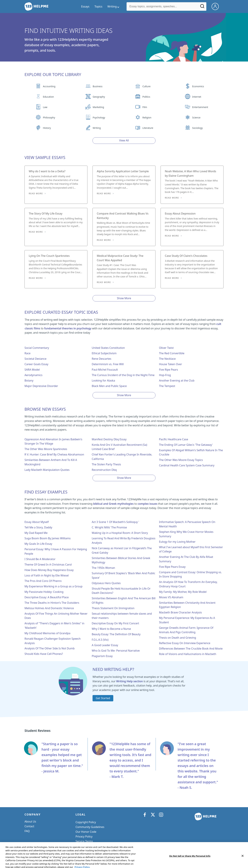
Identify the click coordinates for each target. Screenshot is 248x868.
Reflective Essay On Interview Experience (185, 643)
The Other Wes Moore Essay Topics (181, 460)
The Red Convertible (172, 353)
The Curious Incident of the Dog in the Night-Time (123, 375)
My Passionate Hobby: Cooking (44, 592)
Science (196, 117)
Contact (29, 826)
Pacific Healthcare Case (174, 439)
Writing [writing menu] (112, 6)
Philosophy (49, 117)
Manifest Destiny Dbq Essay (109, 439)
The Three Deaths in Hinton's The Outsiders (52, 603)
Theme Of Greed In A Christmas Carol (48, 565)
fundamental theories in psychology (68, 328)
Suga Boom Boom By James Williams (48, 538)
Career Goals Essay (36, 364)
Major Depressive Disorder (41, 386)
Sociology (197, 128)
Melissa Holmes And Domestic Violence (49, 608)
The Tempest (167, 386)
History (47, 128)
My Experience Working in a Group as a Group (53, 586)
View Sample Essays (45, 157)
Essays (85, 6)
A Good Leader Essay (105, 645)
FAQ (27, 831)
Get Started (103, 698)
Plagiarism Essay (102, 656)
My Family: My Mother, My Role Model (183, 592)
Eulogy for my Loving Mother (177, 542)
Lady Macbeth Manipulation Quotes (47, 470)
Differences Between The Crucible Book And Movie (191, 649)
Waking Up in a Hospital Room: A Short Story (120, 533)
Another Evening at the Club (177, 380)
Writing (97, 128)
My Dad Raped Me (36, 533)
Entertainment (200, 107)
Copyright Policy (86, 822)
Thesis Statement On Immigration (113, 608)
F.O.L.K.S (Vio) (100, 640)
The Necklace (167, 359)
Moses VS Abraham (171, 597)
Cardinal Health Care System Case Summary (187, 465)
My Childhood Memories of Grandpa (47, 633)
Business (98, 86)
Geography (99, 97)
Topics (98, 6)
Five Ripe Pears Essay (172, 567)
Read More (36, 193)
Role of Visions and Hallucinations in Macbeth (188, 654)
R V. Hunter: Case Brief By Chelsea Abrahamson (54, 454)
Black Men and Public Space (109, 386)
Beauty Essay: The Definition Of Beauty (116, 634)
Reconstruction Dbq (104, 470)
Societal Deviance (35, 359)
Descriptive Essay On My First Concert (115, 623)
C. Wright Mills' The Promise (109, 527)
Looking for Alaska (103, 380)
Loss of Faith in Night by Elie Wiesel (47, 575)
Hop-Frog (165, 375)
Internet (197, 97)
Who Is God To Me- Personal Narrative (116, 651)
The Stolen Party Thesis (106, 464)
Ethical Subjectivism (104, 353)
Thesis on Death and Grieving (178, 638)
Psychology (99, 117)
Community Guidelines (90, 827)
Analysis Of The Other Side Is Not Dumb (50, 648)
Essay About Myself (37, 522)
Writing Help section (130, 681)
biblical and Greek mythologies (113, 504)
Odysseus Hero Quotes (106, 583)
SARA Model (32, 370)
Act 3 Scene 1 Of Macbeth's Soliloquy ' (115, 522)
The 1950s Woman (103, 568)
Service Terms (84, 841)
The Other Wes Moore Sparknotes (46, 449)
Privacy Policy (84, 836)
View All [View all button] (124, 140)
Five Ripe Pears (168, 370)
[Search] (202, 7)
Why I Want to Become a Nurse (111, 629)
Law (45, 107)
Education (48, 97)
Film (145, 107)
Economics (198, 86)
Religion (147, 117)
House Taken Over (171, 364)
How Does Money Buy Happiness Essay (49, 570)
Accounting (49, 86)
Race (27, 353)
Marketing (98, 107)
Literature (148, 128)
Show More (124, 298)
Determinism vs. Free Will (108, 364)
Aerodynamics (33, 375)
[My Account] (217, 6)
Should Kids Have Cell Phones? (44, 654)
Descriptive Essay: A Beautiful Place (47, 597)
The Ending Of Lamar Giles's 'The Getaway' (186, 445)
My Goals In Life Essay (38, 544)
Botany (29, 380)
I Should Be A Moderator (40, 559)
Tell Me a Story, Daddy (38, 527)
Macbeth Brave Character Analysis (180, 612)
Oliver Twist (166, 348)
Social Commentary (37, 348)
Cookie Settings (85, 846)
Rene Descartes (101, 359)
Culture (146, 86)
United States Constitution (108, 348)
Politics (146, 97)
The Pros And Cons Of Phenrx (43, 581)
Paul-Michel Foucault (105, 370)
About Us (30, 821)
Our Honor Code (86, 832)
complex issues (147, 504)
